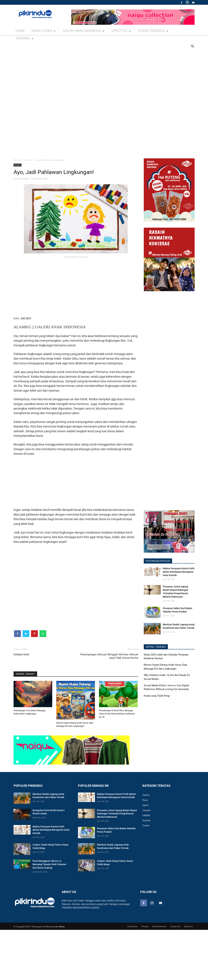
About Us (189, 929)
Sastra (146, 797)
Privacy (145, 929)
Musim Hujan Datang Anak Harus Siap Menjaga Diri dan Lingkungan (75, 727)
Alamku (18, 165)
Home (19, 31)
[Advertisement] (104, 96)
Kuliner (147, 822)
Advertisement (159, 929)
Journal (141, 31)
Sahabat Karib (21, 656)
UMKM (146, 817)
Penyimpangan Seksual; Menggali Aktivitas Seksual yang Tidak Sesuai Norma (109, 658)
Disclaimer (133, 929)
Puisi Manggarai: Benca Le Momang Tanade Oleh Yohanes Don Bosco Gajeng (49, 866)
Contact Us (175, 929)
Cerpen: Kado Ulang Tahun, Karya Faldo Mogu (51, 848)
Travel (146, 827)
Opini (146, 807)
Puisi (145, 802)
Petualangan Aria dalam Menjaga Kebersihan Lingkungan (29, 714)
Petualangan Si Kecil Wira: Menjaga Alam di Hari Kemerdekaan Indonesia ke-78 (117, 716)
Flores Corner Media (55, 929)
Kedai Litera (35, 31)
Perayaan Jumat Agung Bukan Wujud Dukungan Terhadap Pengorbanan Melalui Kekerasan (175, 592)
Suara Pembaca (118, 31)
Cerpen (147, 812)
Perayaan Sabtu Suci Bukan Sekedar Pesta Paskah (177, 610)
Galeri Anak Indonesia (65, 31)
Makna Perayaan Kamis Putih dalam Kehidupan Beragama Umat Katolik (179, 572)
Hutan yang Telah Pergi (157, 696)
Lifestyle (94, 31)
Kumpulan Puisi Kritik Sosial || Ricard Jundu (48, 814)
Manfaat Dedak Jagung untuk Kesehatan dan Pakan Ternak (179, 626)
